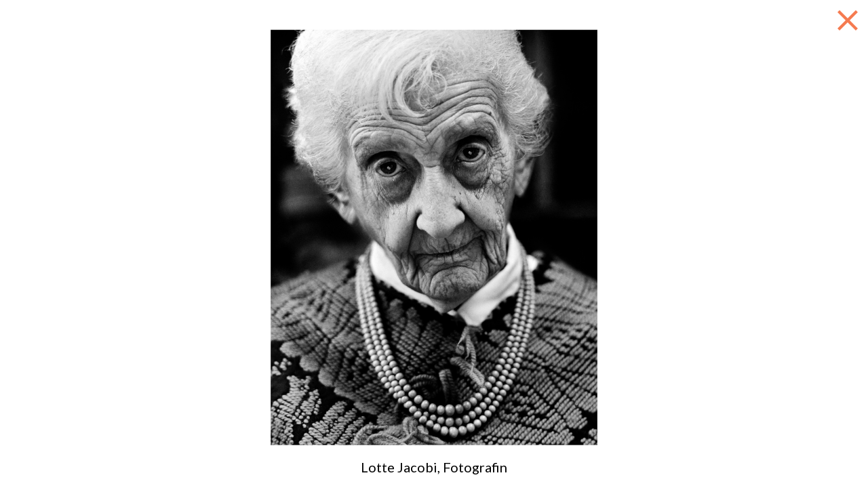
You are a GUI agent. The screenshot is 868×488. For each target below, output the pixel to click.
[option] (434, 237)
